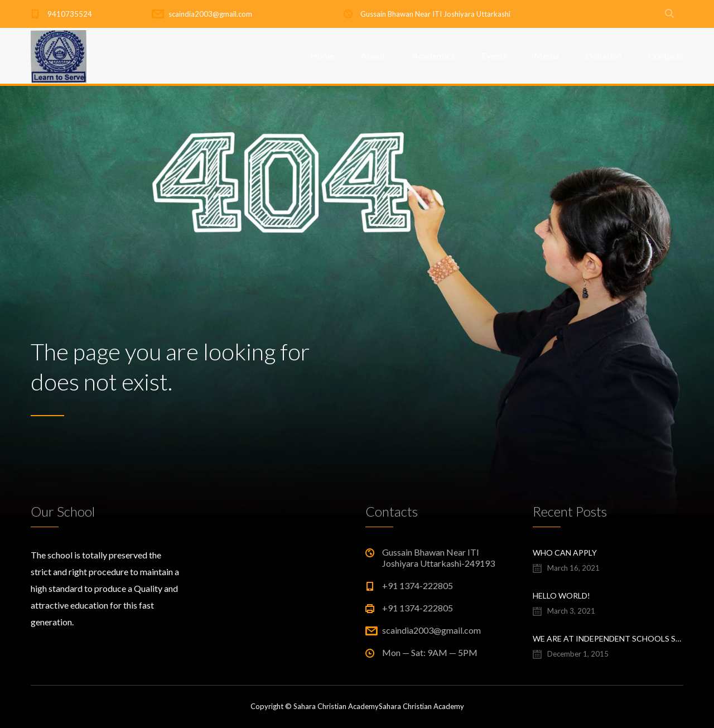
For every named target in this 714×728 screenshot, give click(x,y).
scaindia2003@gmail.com (210, 14)
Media (546, 56)
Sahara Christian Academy (421, 706)
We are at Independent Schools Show (608, 638)
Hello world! (561, 596)
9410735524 (70, 14)
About (373, 56)
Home (322, 56)
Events (494, 56)
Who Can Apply (565, 553)
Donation (604, 56)
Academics (433, 56)
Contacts (666, 56)
